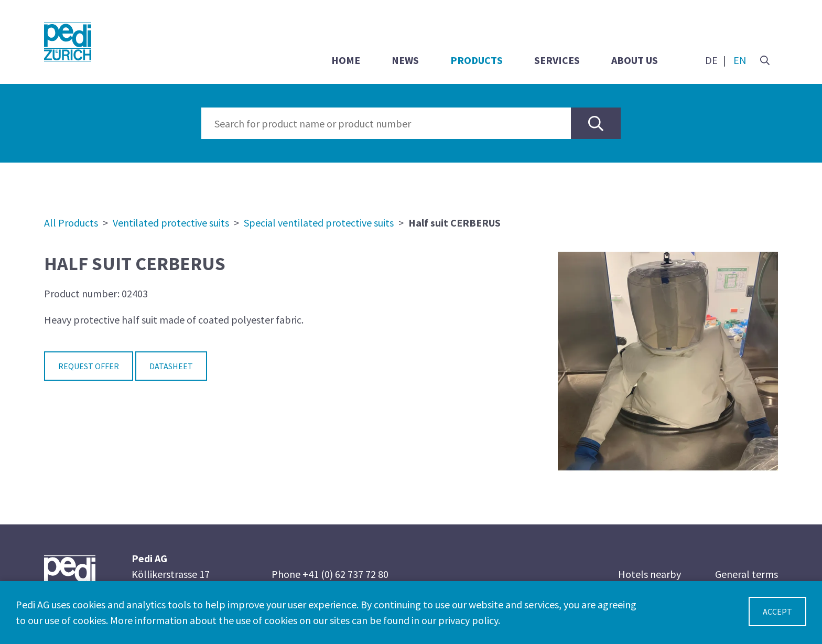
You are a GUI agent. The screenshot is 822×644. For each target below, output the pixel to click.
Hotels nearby (650, 574)
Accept (777, 611)
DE (711, 60)
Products (477, 60)
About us (635, 60)
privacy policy (468, 620)
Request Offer (89, 366)
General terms (747, 574)
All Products (71, 223)
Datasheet (171, 366)
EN (740, 60)
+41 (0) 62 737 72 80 (345, 574)
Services (557, 60)
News (405, 60)
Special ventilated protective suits (319, 223)
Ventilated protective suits (171, 223)
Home (346, 60)
